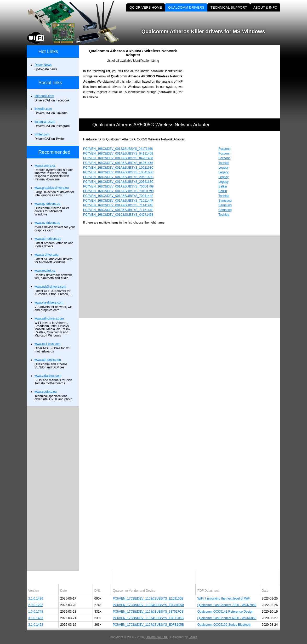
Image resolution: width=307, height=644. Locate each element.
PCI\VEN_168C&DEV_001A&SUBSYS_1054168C (118, 172)
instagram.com (45, 122)
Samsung (225, 201)
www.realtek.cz (45, 271)
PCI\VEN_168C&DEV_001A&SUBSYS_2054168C (118, 182)
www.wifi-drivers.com (49, 318)
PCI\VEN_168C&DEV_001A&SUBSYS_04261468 (118, 163)
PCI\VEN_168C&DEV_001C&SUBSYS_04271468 (118, 215)
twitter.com (42, 134)
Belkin (223, 186)
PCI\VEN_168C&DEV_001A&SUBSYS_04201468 (118, 158)
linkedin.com (43, 109)
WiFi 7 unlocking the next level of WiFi (224, 599)
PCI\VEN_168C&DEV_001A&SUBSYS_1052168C (118, 168)
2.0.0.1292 (36, 605)
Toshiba (224, 163)
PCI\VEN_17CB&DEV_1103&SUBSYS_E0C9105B (148, 605)
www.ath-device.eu (48, 360)
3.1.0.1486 (36, 599)
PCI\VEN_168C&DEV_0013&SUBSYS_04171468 (118, 149)
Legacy (223, 168)
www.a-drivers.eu (47, 255)
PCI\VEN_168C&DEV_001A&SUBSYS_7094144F (118, 196)
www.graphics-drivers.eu (52, 188)
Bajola (193, 637)
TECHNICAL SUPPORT (229, 7)
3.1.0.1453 (36, 618)
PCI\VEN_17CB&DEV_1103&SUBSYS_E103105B (148, 599)
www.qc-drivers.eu (47, 204)
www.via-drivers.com (49, 303)
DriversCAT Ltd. (157, 637)
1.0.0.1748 (36, 612)
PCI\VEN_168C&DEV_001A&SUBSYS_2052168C (118, 177)
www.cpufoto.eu (46, 392)
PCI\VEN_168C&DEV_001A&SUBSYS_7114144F (118, 205)
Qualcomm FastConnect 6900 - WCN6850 (227, 618)
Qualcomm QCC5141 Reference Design (225, 612)
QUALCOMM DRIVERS (186, 7)
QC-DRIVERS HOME (146, 7)
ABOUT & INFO (265, 7)
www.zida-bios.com (48, 376)
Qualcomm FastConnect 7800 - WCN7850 (227, 605)
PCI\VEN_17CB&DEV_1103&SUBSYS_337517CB (148, 612)
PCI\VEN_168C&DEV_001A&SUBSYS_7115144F (118, 210)
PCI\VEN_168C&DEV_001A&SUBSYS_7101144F (118, 201)
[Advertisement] (236, 82)
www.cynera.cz (45, 166)
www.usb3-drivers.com (50, 287)
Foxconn (224, 149)
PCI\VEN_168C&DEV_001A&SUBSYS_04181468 (118, 153)
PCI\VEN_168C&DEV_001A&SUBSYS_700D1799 (118, 186)
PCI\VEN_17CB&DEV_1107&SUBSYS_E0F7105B (148, 618)
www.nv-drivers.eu (47, 223)
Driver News (43, 65)
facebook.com (44, 96)
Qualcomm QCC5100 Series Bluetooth (224, 625)
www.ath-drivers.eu (48, 239)
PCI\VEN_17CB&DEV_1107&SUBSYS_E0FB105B (148, 625)
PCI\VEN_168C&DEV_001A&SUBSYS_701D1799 (118, 191)
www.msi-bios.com (47, 344)
